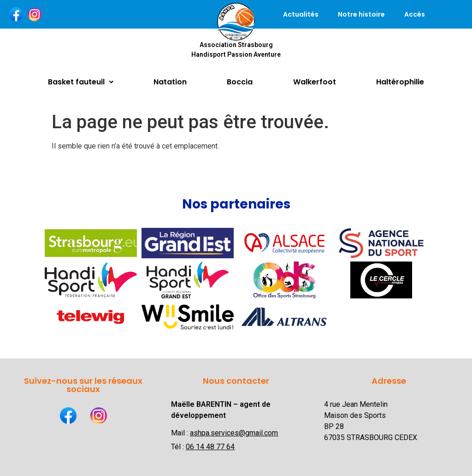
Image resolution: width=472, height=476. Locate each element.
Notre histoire (361, 14)
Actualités (301, 14)
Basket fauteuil (81, 82)
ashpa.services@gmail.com (234, 433)
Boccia (240, 82)
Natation (170, 82)
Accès (415, 14)
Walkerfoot (315, 82)
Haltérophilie (400, 82)
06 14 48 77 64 (210, 447)
